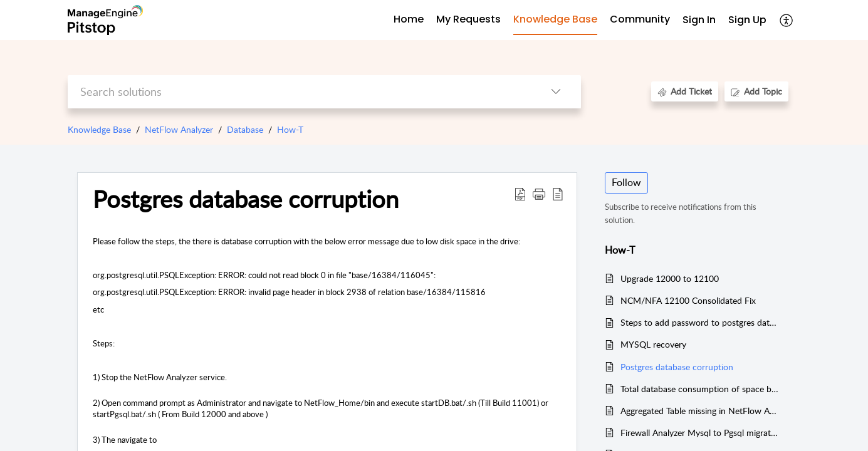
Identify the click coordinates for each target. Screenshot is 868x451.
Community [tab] (640, 19)
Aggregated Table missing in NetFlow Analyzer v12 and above (700, 411)
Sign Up (747, 20)
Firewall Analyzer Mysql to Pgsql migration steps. (700, 433)
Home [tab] (409, 19)
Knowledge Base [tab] (555, 19)
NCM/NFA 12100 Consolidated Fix (688, 300)
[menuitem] (699, 20)
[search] (299, 92)
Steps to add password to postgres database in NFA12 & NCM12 (700, 322)
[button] (539, 194)
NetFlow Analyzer (179, 129)
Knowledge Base (99, 129)
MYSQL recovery (653, 344)
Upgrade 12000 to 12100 (670, 278)
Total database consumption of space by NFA (700, 389)
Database (245, 129)
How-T (290, 129)
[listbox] (556, 92)
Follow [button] (626, 182)
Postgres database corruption (246, 199)
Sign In (699, 20)
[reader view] (558, 194)
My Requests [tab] (468, 19)
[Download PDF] (520, 194)
